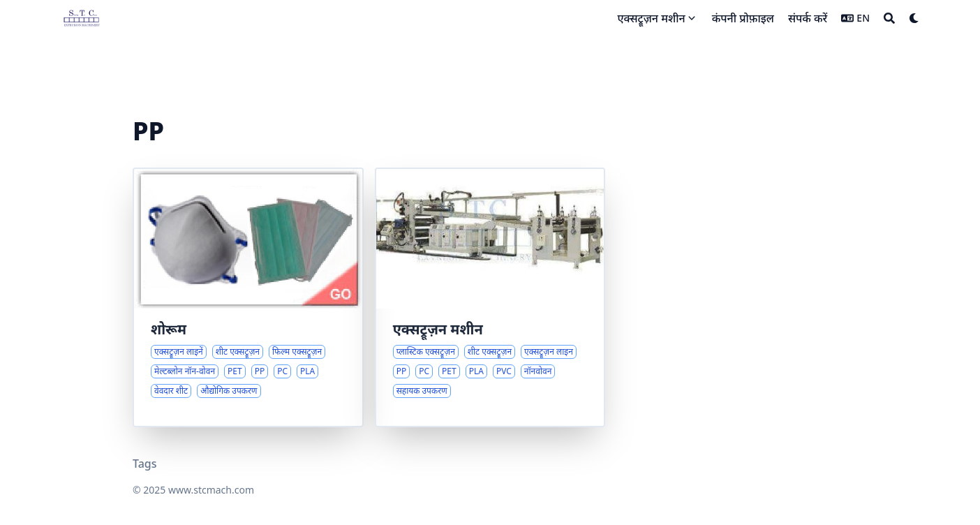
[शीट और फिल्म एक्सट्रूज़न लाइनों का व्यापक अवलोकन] (248, 297)
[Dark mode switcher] (914, 18)
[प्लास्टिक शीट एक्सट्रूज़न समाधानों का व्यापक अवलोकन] (490, 297)
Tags (145, 464)
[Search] (889, 18)
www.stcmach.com (211, 490)
